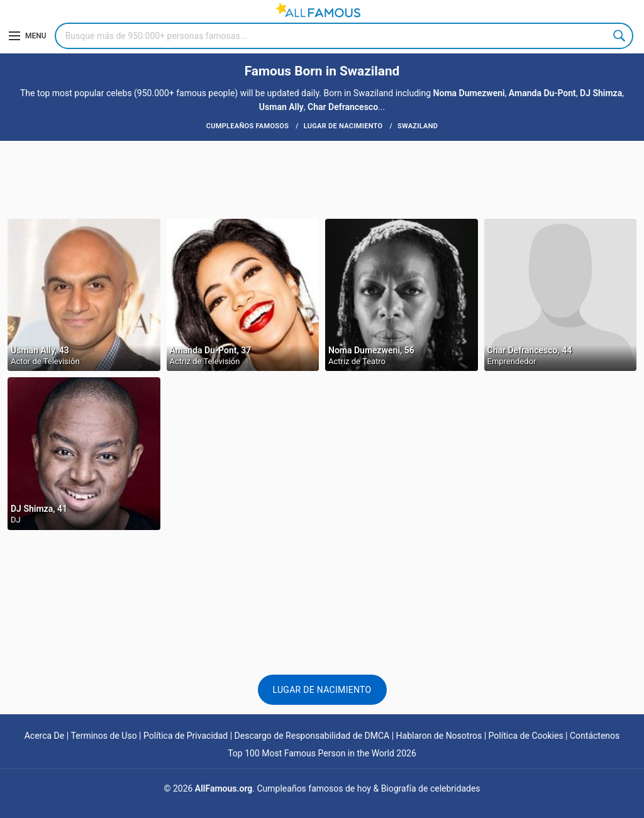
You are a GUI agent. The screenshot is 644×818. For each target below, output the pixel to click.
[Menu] (28, 36)
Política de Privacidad (186, 736)
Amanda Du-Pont (542, 93)
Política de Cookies (526, 736)
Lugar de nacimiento (322, 690)
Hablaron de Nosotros (439, 736)
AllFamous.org (224, 788)
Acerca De (45, 736)
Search (620, 36)
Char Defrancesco (343, 107)
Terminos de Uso (104, 736)
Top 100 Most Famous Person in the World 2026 (322, 753)
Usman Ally (281, 107)
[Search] (344, 36)
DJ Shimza (601, 93)
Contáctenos (595, 736)
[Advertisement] (322, 179)
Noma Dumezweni (469, 93)
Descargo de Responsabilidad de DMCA (312, 736)
